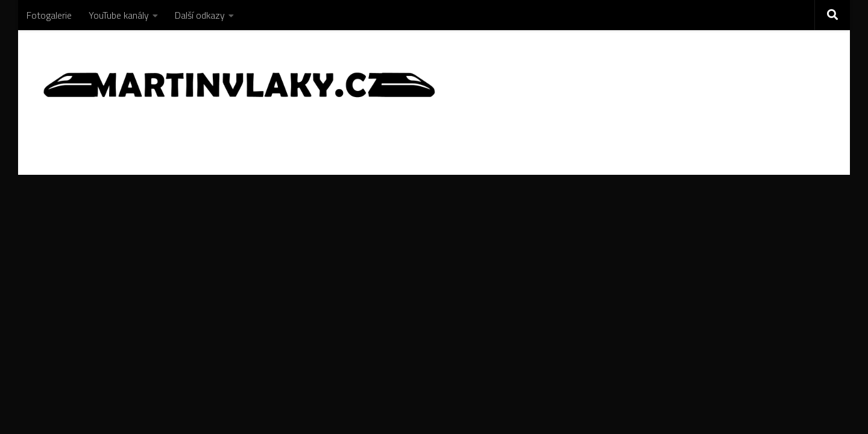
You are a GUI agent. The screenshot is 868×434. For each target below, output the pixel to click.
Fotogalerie (49, 15)
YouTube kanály (119, 15)
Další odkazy (200, 15)
